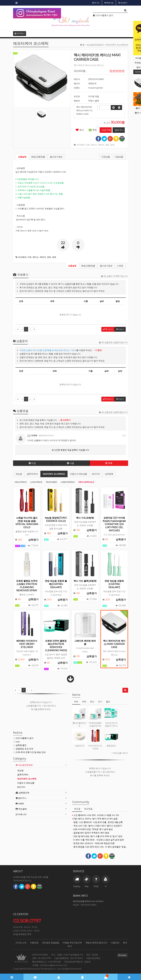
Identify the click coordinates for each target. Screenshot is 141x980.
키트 (88, 145)
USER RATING (68, 482)
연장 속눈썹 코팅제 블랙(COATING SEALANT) (56, 584)
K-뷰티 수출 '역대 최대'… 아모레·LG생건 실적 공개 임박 (98, 840)
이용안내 (115, 943)
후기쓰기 (108, 329)
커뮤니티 (21, 814)
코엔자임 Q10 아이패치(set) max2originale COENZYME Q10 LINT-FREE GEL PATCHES (114, 524)
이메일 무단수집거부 (72, 943)
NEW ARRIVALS (86, 482)
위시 (80, 130)
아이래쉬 (81, 145)
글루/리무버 (32, 474)
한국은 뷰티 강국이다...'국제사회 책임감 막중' (94, 843)
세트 (112, 145)
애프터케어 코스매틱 (27, 779)
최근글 (77, 809)
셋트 (107, 145)
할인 (108, 702)
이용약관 (34, 943)
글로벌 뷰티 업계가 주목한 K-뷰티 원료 (91, 833)
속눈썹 (19, 474)
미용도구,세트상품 (78, 474)
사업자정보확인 (93, 958)
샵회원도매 (22, 793)
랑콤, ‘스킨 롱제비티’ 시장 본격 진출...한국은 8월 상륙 (97, 822)
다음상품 (119, 157)
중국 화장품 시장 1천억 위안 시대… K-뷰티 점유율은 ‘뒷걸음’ (100, 847)
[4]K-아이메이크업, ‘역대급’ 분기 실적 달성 (92, 829)
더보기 (120, 329)
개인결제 (21, 809)
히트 (76, 702)
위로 (120, 266)
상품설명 (22, 157)
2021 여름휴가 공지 (23, 738)
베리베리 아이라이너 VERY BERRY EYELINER (27, 644)
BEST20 (96, 474)
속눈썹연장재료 (24, 765)
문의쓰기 (108, 399)
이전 (32, 463)
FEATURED (52, 482)
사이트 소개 (21, 943)
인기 (100, 702)
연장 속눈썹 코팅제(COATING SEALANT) (114, 584)
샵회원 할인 (20, 745)
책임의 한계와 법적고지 (96, 943)
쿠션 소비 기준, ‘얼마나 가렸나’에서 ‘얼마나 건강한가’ (97, 826)
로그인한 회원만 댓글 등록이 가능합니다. (71, 450)
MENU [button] (20, 34)
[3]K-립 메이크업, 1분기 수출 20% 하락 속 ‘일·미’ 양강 (97, 836)
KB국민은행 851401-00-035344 (88, 901)
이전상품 (106, 157)
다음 (71, 463)
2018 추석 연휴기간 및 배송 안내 (29, 752)
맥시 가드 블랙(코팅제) (85, 581)
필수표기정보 (56, 157)
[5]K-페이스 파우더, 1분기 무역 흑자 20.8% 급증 (95, 819)
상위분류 (109, 474)
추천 (93, 130)
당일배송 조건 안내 (23, 749)
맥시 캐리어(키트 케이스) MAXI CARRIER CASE (114, 644)
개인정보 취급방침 (51, 943)
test (16, 742)
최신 (92, 702)
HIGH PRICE (21, 482)
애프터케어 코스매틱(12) (54, 474)
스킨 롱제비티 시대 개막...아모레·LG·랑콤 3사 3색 (95, 815)
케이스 (94, 145)
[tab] (41, 765)
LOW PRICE (36, 482)
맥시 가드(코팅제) (85, 518)
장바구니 (21, 798)
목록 (109, 463)
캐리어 (101, 145)
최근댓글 (88, 809)
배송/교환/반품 (38, 157)
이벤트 (20, 803)
